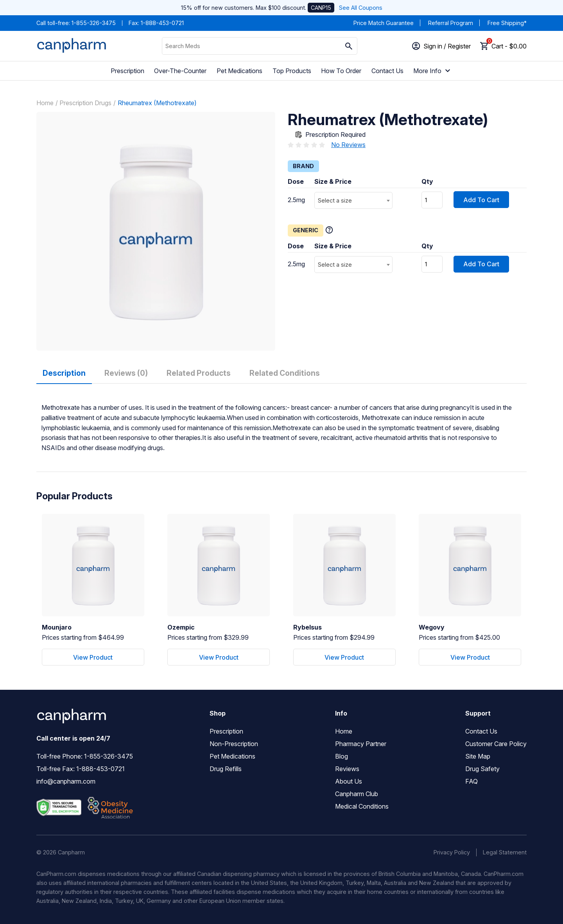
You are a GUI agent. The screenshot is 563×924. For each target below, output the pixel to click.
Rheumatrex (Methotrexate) (157, 103)
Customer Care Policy (496, 744)
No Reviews (348, 145)
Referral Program (451, 23)
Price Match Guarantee (384, 23)
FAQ (472, 781)
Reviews (347, 769)
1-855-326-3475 (94, 23)
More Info (433, 71)
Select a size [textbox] (335, 200)
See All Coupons (361, 8)
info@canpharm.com (66, 781)
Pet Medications (239, 71)
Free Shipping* (507, 23)
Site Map (478, 756)
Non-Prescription (234, 744)
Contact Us (387, 71)
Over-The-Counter (180, 71)
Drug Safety (482, 769)
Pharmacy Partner (361, 744)
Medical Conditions (362, 806)
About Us (349, 781)
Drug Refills (226, 769)
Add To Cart (481, 200)
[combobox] (353, 200)
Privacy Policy (452, 852)
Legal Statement (505, 852)
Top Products (292, 71)
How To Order (341, 71)
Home (45, 103)
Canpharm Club (357, 794)
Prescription (127, 71)
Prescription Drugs (85, 103)
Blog (342, 756)
